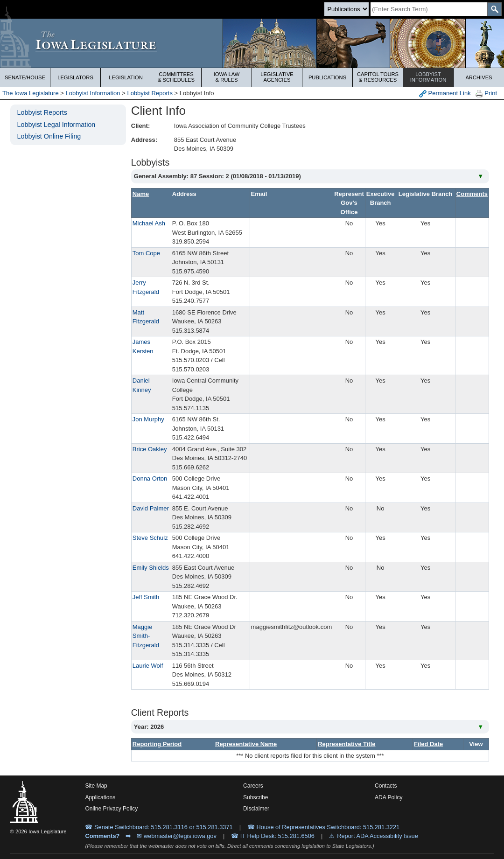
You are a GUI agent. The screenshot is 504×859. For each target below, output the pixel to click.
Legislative (277, 77)
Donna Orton (150, 478)
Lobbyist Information (93, 93)
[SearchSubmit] (494, 9)
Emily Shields (151, 568)
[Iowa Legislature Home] (252, 43)
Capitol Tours (378, 77)
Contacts (386, 786)
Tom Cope (146, 253)
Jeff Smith (146, 597)
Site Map (96, 786)
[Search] (429, 9)
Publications (327, 77)
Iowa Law (227, 77)
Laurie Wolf (148, 666)
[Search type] (346, 9)
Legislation (126, 77)
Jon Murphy (148, 419)
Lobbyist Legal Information (56, 125)
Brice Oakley (150, 449)
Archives (479, 77)
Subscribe (255, 797)
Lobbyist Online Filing (49, 136)
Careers (253, 786)
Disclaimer (256, 809)
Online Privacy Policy (111, 809)
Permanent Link (445, 94)
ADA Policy (388, 797)
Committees (176, 77)
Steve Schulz (150, 538)
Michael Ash (149, 223)
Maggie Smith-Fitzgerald (146, 636)
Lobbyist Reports (150, 93)
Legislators (75, 77)
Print (486, 94)
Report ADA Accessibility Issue (378, 836)
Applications (100, 797)
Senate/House (25, 77)
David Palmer (151, 508)
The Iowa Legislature (31, 93)
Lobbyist (428, 77)
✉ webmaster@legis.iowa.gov (177, 836)
